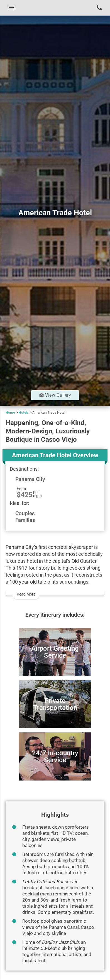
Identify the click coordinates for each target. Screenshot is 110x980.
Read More (26, 594)
